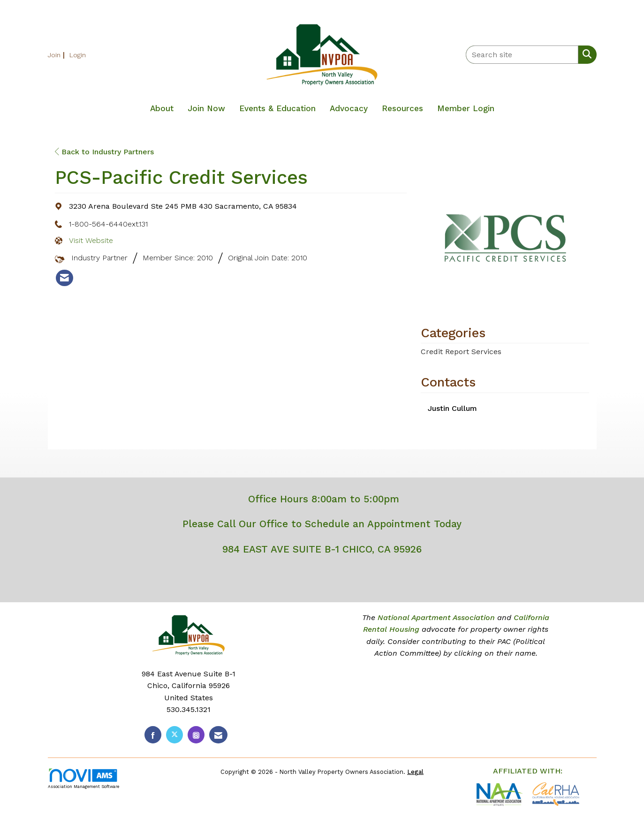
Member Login (466, 108)
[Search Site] (585, 54)
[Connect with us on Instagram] (196, 735)
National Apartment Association (436, 617)
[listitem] (57, 55)
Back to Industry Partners (104, 152)
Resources (402, 108)
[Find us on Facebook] (153, 735)
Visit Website (91, 240)
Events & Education (277, 108)
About (162, 108)
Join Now (206, 108)
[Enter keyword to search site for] (522, 55)
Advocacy (349, 108)
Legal (415, 772)
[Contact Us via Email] (218, 735)
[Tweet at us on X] (174, 735)
